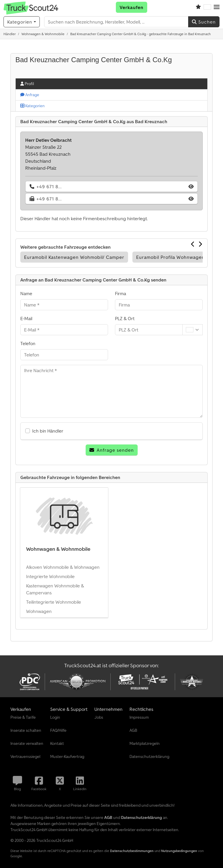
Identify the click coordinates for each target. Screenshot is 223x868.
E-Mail (26, 318)
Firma (121, 293)
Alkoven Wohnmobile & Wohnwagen (63, 567)
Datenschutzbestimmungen (132, 851)
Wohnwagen (39, 611)
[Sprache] (207, 7)
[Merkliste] (198, 7)
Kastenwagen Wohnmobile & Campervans (55, 589)
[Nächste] (200, 244)
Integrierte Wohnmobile (50, 576)
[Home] (10, 34)
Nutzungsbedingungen (179, 851)
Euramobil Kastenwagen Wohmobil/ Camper (74, 257)
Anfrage (30, 95)
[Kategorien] (22, 22)
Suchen (204, 22)
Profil (27, 84)
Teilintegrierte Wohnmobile (54, 602)
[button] (217, 7)
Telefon (28, 343)
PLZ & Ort (125, 318)
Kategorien (33, 106)
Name (26, 293)
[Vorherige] (193, 244)
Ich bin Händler (48, 431)
